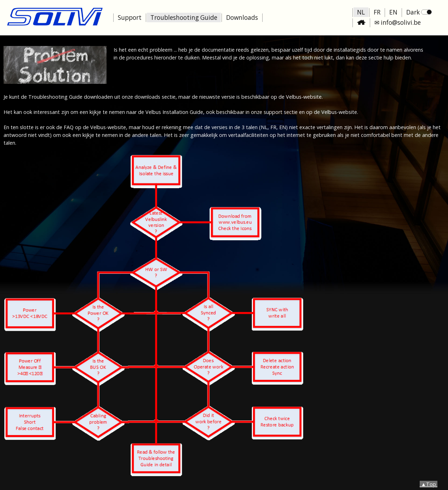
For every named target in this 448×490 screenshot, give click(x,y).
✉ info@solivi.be (398, 22)
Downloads (242, 18)
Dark (419, 12)
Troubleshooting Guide (184, 18)
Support (130, 18)
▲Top (429, 484)
